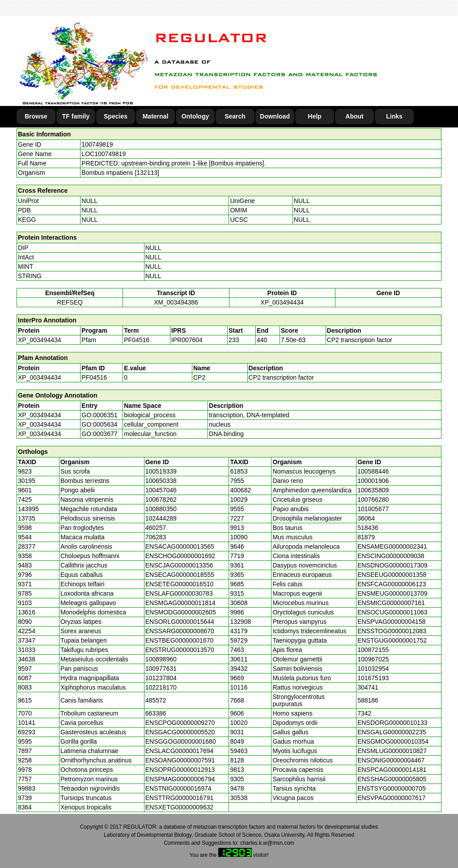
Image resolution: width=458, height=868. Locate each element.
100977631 (161, 669)
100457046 (161, 490)
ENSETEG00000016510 (180, 584)
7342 (364, 713)
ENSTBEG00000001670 (180, 640)
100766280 (373, 500)
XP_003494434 (282, 302)
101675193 (373, 678)
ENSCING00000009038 (391, 556)
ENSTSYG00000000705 (392, 788)
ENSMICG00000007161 (391, 603)
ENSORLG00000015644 (180, 622)
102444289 (161, 518)
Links (394, 116)
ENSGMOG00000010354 (393, 741)
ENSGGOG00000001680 (181, 741)
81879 (366, 537)
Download (275, 116)
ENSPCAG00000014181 (392, 770)
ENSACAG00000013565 (180, 546)
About (354, 116)
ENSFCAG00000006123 (392, 584)
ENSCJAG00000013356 (179, 565)
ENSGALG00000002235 (392, 732)
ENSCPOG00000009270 (180, 723)
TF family (76, 116)
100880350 (161, 509)
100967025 (373, 659)
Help (314, 116)
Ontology (195, 116)
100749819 (97, 144)
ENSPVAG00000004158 (391, 622)
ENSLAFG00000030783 (179, 593)
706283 (156, 537)
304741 (368, 687)
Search (235, 116)
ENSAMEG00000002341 (392, 546)
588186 (368, 700)
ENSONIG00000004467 (391, 760)
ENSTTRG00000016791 (180, 798)
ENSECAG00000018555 (180, 575)
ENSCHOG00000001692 (180, 556)
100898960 (161, 659)
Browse (36, 116)
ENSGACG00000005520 (180, 732)
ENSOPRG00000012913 (180, 770)
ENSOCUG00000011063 (392, 612)
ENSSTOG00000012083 (392, 631)
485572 (156, 700)
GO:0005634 (99, 424)
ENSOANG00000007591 (180, 760)
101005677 (373, 509)
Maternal (156, 116)
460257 (156, 528)
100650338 (161, 481)
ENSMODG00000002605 (181, 612)
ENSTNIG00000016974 (178, 788)
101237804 (161, 678)
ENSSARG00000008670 (180, 631)
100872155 (373, 650)
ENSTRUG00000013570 (180, 650)
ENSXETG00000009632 (180, 807)
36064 (366, 518)
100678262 (161, 500)
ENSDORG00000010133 (392, 723)
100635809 (373, 490)
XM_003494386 (176, 302)
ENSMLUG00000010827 (392, 751)
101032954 (373, 669)
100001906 (373, 481)
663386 (156, 713)
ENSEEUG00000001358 (392, 575)
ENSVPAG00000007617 (391, 798)
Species (116, 116)
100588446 (373, 471)
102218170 (161, 687)
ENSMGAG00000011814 (180, 603)
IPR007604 (187, 340)
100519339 (161, 471)
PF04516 (94, 377)
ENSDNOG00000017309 (392, 565)
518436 (368, 528)
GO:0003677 (99, 434)
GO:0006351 (99, 415)
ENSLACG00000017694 (180, 751)
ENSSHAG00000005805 (392, 779)
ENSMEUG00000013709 (392, 593)
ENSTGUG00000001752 (392, 640)
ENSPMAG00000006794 (180, 779)
